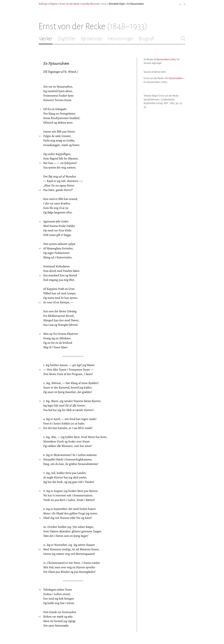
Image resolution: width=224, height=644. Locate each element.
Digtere (53, 4)
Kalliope (43, 4)
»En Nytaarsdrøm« (174, 78)
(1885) (165, 59)
